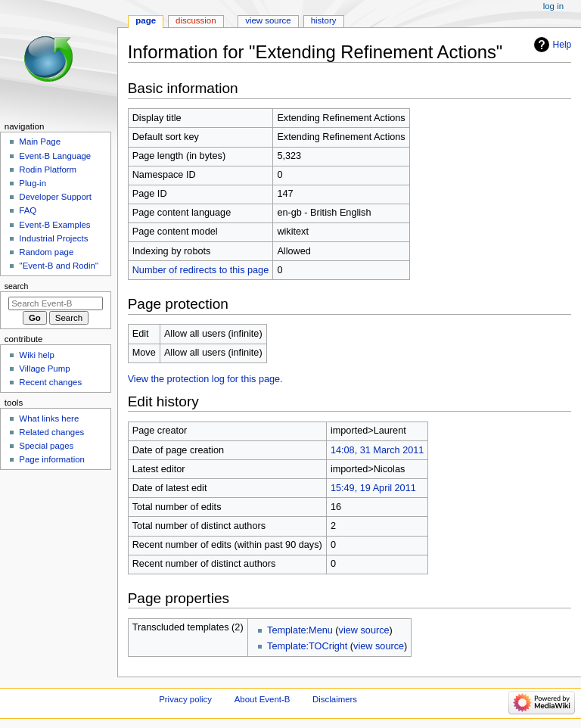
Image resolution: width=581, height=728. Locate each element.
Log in (553, 6)
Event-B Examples (54, 225)
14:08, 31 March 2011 (377, 450)
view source (364, 630)
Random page (46, 252)
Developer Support (55, 197)
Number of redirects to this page (201, 270)
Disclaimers (335, 699)
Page (146, 20)
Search (17, 286)
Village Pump (44, 369)
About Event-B (263, 699)
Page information (52, 459)
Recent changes (50, 382)
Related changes (51, 432)
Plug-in (33, 183)
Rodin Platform (48, 170)
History (324, 20)
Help (562, 45)
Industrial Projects (53, 238)
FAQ (28, 210)
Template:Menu (300, 630)
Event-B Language (55, 156)
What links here (49, 418)
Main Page (40, 142)
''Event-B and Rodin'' (59, 266)
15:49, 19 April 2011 (373, 488)
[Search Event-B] (56, 303)
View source (268, 20)
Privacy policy (185, 699)
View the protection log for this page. (205, 379)
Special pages (46, 446)
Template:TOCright (307, 646)
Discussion (196, 20)
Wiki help (36, 355)
